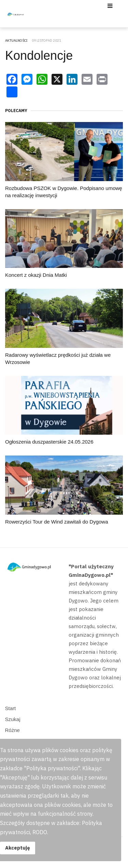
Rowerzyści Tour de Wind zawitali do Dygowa (57, 522)
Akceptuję (18, 848)
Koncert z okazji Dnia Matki (36, 275)
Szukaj (13, 719)
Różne (12, 730)
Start (11, 708)
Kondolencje (39, 56)
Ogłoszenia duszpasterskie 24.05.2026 (49, 442)
